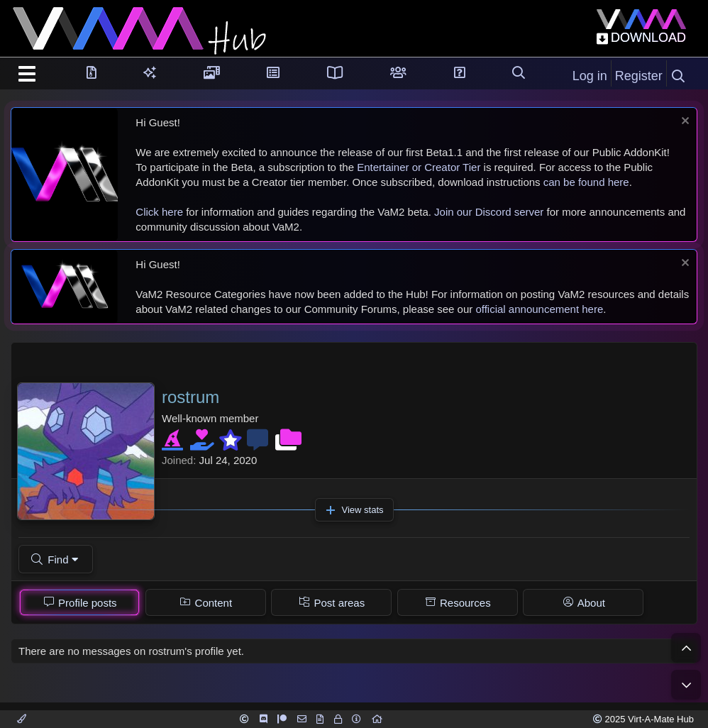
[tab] (79, 602)
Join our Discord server (489, 212)
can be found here (586, 182)
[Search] (678, 77)
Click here (159, 212)
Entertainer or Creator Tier (419, 167)
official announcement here (539, 309)
